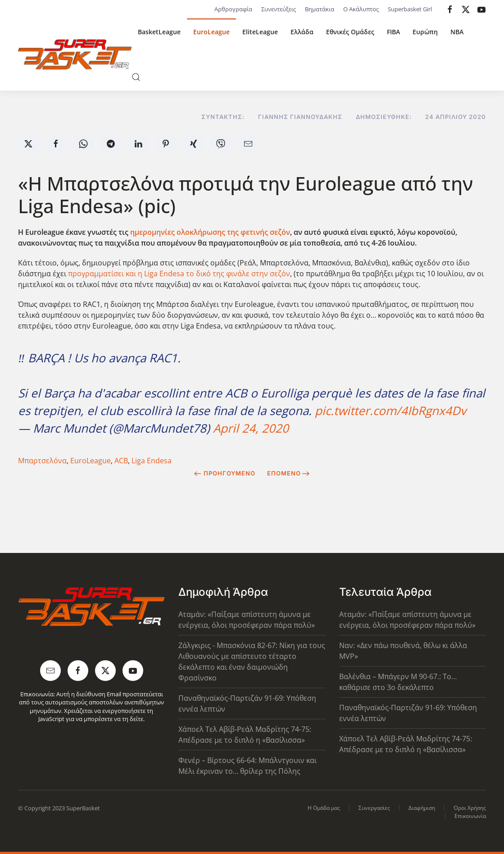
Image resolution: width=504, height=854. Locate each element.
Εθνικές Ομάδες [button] (350, 32)
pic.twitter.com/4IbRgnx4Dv (390, 411)
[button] (136, 77)
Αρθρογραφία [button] (233, 9)
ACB (121, 461)
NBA (457, 32)
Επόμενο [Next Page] (288, 473)
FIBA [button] (393, 32)
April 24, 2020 (251, 428)
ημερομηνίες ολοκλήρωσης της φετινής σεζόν (210, 232)
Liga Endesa (152, 461)
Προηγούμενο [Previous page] (225, 473)
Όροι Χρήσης (470, 808)
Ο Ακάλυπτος (361, 9)
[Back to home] (75, 55)
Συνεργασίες (374, 808)
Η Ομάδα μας (324, 808)
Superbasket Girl (410, 9)
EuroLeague (211, 32)
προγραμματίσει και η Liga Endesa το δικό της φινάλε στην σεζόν (179, 274)
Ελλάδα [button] (302, 32)
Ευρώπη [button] (425, 32)
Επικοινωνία (470, 816)
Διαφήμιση (422, 808)
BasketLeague (159, 32)
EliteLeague (260, 32)
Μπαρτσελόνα (42, 461)
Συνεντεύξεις (279, 9)
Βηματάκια (320, 9)
